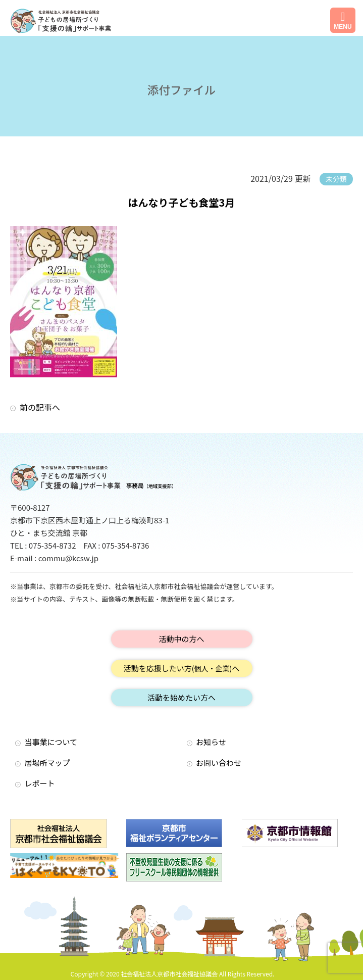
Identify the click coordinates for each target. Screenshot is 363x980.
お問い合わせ (219, 763)
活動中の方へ (181, 639)
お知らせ (211, 742)
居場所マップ (47, 763)
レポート (40, 783)
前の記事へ (40, 407)
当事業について (51, 742)
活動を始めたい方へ (181, 697)
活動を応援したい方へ (182, 668)
